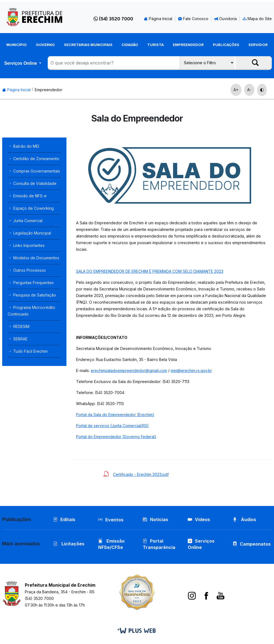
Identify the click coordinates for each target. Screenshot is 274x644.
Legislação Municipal (29, 233)
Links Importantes (26, 245)
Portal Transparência (159, 544)
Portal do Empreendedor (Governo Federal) (116, 437)
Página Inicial (158, 19)
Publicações (226, 45)
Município (17, 45)
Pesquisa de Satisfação (32, 295)
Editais (64, 519)
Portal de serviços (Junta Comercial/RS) (112, 426)
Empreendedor (188, 45)
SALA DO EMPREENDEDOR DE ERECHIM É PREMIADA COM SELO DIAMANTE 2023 (150, 271)
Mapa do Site (257, 19)
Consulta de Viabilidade (32, 183)
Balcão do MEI (23, 146)
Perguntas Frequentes (31, 283)
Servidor (258, 45)
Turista (155, 45)
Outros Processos (27, 270)
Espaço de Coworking (31, 208)
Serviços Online (21, 63)
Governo (45, 45)
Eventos (114, 520)
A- (249, 90)
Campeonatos (255, 544)
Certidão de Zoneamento (33, 159)
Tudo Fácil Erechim (28, 351)
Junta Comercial (25, 221)
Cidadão (130, 45)
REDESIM (19, 326)
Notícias (155, 519)
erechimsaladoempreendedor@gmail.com (129, 370)
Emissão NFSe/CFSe (111, 544)
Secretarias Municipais (88, 45)
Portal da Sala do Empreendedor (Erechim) (115, 415)
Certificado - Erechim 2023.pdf (141, 474)
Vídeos (199, 519)
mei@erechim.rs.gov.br (191, 370)
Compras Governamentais (34, 171)
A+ (236, 90)
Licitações (69, 544)
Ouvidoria (225, 19)
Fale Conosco (193, 19)
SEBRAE (18, 339)
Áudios (244, 519)
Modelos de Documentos (33, 258)
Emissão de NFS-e (27, 196)
